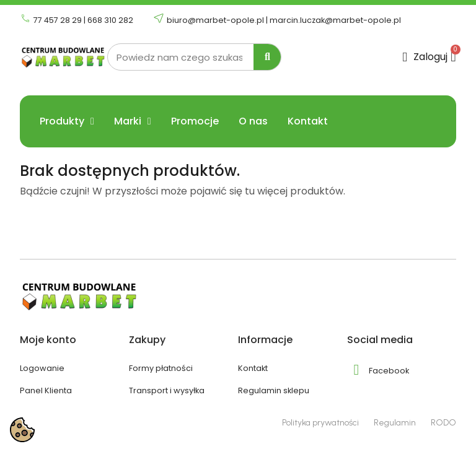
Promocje (195, 121)
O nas (253, 121)
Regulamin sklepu (274, 390)
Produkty (67, 121)
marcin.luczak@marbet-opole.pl (335, 20)
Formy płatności (161, 368)
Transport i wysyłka (167, 390)
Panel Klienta (46, 390)
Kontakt (308, 121)
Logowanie (42, 368)
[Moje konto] (425, 57)
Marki (133, 121)
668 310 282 (110, 20)
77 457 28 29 (58, 20)
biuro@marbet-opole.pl (215, 20)
